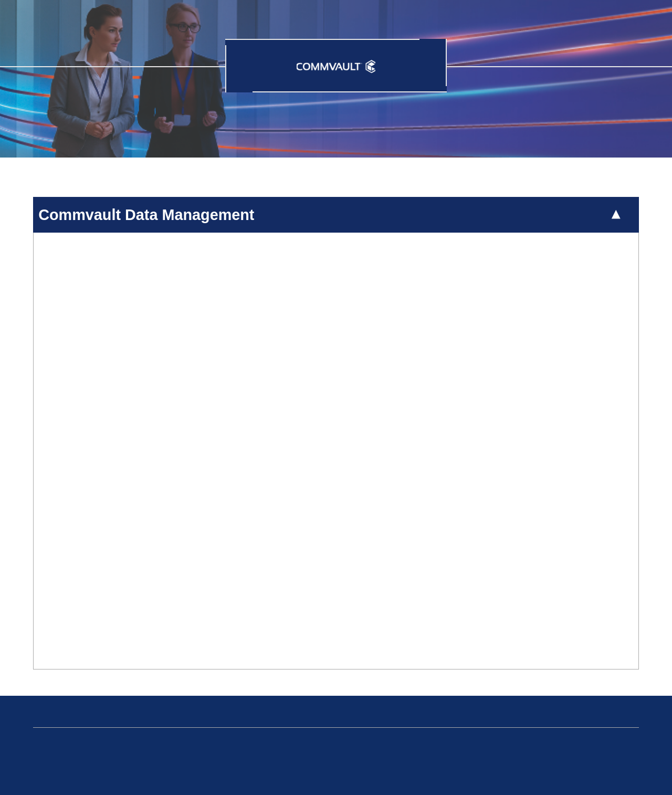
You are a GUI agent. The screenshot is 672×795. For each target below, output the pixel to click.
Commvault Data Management (146, 215)
